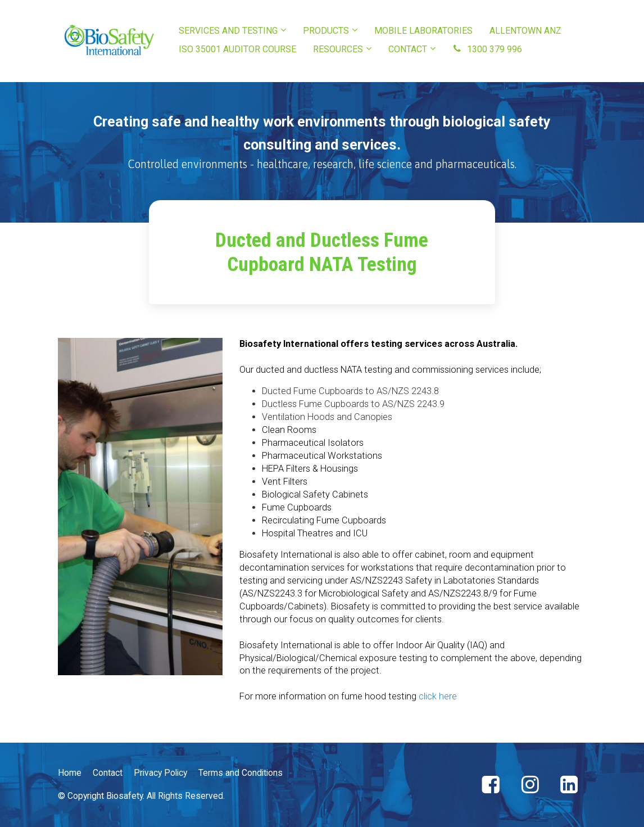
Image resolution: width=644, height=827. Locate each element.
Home (70, 773)
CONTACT (408, 49)
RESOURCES (338, 49)
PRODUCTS (326, 31)
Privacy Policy (160, 773)
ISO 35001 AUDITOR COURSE (237, 49)
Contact (108, 773)
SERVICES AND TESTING (228, 31)
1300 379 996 (487, 49)
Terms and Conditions (241, 773)
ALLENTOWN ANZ (525, 31)
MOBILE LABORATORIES (423, 31)
